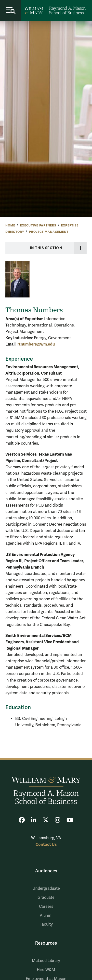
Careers (46, 907)
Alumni (46, 916)
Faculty (46, 924)
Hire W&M (46, 970)
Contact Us (46, 844)
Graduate (46, 898)
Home (10, 225)
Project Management (49, 232)
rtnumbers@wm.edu (36, 344)
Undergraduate (46, 888)
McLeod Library (46, 961)
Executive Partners (38, 225)
